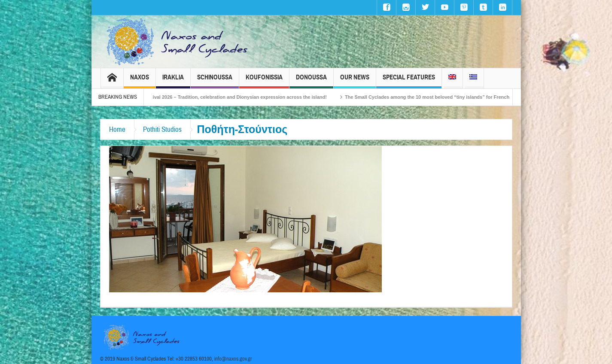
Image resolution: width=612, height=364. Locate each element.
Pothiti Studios (162, 129)
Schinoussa (215, 81)
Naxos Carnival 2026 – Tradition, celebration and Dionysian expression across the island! (235, 97)
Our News (355, 81)
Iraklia (173, 81)
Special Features (409, 81)
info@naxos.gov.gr (233, 359)
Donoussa (311, 81)
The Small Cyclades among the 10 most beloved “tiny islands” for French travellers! (448, 97)
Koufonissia (264, 81)
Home (117, 129)
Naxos (140, 81)
